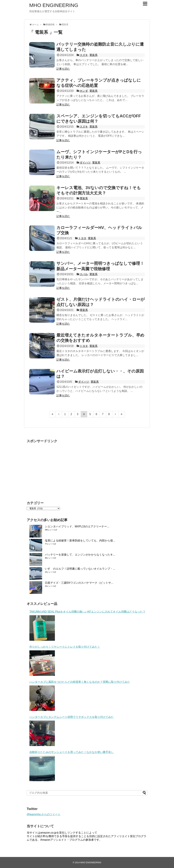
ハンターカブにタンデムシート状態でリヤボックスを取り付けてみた (72, 717)
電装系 (93, 55)
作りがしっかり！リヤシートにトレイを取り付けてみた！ (65, 647)
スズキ (84, 55)
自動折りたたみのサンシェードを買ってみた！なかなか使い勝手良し (72, 752)
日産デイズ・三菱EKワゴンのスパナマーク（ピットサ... (79, 583)
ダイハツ (85, 163)
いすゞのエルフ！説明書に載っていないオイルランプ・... (80, 569)
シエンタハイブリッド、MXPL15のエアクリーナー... (77, 526)
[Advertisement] (55, 469)
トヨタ (82, 238)
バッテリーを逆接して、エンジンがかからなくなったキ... (80, 555)
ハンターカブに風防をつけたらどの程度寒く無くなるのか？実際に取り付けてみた (80, 682)
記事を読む (63, 69)
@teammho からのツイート (44, 814)
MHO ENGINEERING (54, 5)
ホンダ (84, 91)
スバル (84, 274)
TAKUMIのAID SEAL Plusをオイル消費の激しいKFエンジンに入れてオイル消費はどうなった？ (87, 612)
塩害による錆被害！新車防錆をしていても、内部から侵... (80, 541)
